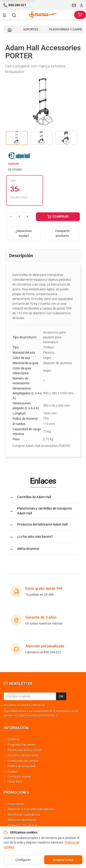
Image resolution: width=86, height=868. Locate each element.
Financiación (16, 804)
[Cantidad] (19, 217)
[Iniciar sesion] (81, 5)
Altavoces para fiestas (22, 820)
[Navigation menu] (5, 15)
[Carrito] (80, 15)
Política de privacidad (21, 766)
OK (61, 696)
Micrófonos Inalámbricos (24, 815)
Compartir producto (62, 233)
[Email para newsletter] (30, 696)
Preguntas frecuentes (22, 745)
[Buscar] (14, 15)
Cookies (13, 772)
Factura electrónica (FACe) (25, 750)
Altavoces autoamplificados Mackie (31, 809)
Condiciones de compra (23, 761)
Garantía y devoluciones (23, 755)
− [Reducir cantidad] (11, 216)
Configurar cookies (19, 777)
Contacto (14, 739)
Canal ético (15, 782)
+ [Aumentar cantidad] (27, 216)
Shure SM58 (16, 831)
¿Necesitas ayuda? (24, 233)
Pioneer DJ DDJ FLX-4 (22, 825)
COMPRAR (58, 217)
